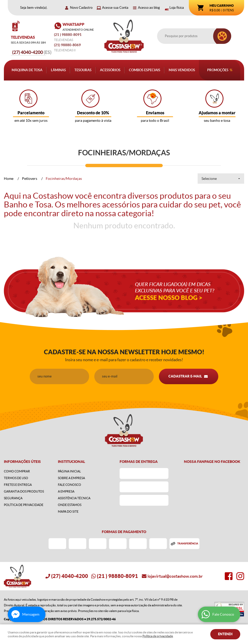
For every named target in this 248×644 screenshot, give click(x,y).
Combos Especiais (145, 70)
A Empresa (66, 491)
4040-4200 (32, 52)
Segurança (13, 498)
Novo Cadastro (81, 8)
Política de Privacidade (24, 505)
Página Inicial (69, 471)
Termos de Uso (16, 478)
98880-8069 (67, 45)
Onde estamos (70, 505)
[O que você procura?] (222, 36)
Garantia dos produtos (24, 491)
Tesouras (83, 70)
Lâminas (58, 70)
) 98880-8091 (68, 35)
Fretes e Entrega (18, 485)
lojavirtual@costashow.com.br (175, 576)
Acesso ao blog (149, 8)
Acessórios (110, 70)
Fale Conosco (69, 485)
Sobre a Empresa (71, 478)
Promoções (218, 70)
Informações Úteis (22, 462)
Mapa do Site (68, 512)
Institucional (71, 462)
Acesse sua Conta (115, 8)
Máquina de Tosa (27, 70)
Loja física (177, 8)
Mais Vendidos (182, 70)
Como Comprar (17, 471)
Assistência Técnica (74, 498)
